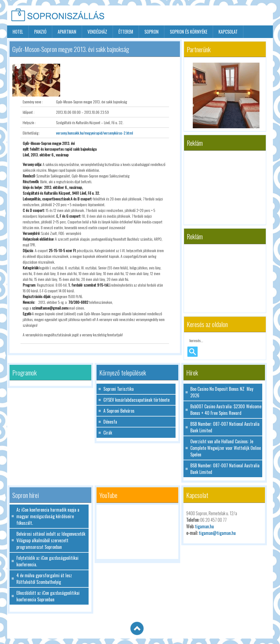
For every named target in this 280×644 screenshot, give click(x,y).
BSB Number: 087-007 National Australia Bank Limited (225, 427)
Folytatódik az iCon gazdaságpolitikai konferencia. (47, 561)
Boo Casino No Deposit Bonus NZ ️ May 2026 (222, 392)
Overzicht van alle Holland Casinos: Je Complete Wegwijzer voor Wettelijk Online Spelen (226, 448)
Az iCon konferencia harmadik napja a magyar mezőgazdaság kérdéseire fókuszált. (48, 516)
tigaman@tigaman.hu (217, 533)
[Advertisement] (209, 16)
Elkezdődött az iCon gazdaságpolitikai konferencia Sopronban (48, 596)
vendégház (97, 32)
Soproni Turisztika (119, 389)
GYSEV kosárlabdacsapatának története (136, 400)
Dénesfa (110, 422)
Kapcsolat (228, 32)
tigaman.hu (204, 526)
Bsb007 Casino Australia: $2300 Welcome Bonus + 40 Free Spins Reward (226, 410)
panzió (40, 32)
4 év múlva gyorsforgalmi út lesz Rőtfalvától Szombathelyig (44, 579)
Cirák (108, 433)
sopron (151, 32)
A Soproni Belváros (119, 411)
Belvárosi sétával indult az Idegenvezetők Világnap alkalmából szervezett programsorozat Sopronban (51, 540)
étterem (126, 32)
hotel (18, 32)
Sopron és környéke (189, 32)
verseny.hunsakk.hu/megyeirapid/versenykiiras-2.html (94, 133)
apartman (67, 32)
